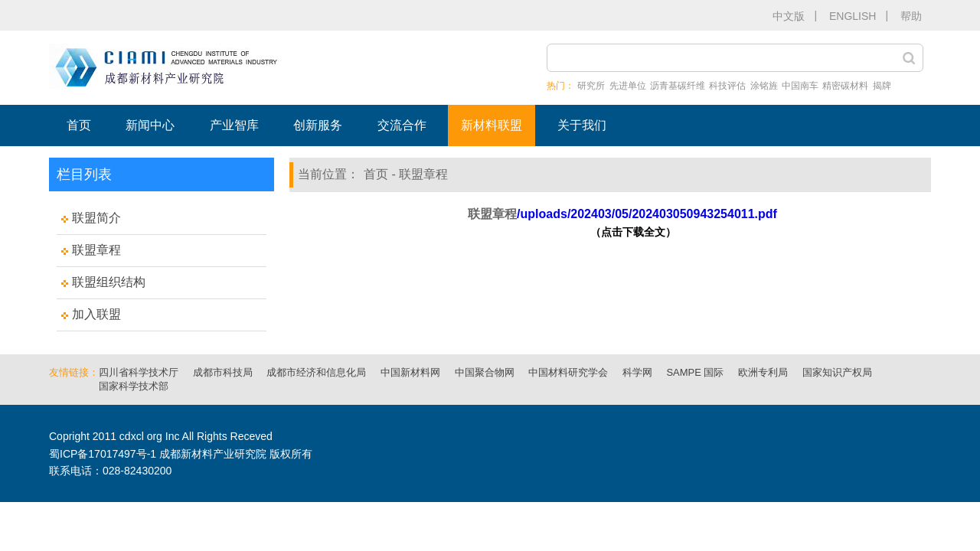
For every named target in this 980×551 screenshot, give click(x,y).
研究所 (591, 86)
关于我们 (582, 125)
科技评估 (727, 86)
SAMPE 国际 (695, 372)
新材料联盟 (492, 125)
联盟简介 (96, 218)
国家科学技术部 (134, 386)
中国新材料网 (410, 372)
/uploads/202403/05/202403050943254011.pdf (647, 214)
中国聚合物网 (485, 372)
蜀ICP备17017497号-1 (103, 454)
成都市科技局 (223, 372)
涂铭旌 (764, 86)
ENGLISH (853, 16)
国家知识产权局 (837, 372)
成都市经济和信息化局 (316, 372)
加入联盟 (96, 314)
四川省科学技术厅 (139, 372)
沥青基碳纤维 (678, 86)
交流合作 (402, 125)
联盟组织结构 (109, 282)
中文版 (789, 16)
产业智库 (234, 125)
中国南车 (800, 86)
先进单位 (628, 86)
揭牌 (882, 86)
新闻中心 (150, 125)
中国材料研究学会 (568, 372)
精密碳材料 (845, 86)
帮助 (911, 16)
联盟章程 (96, 250)
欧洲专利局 (763, 372)
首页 (79, 125)
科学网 (637, 372)
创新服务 (318, 125)
